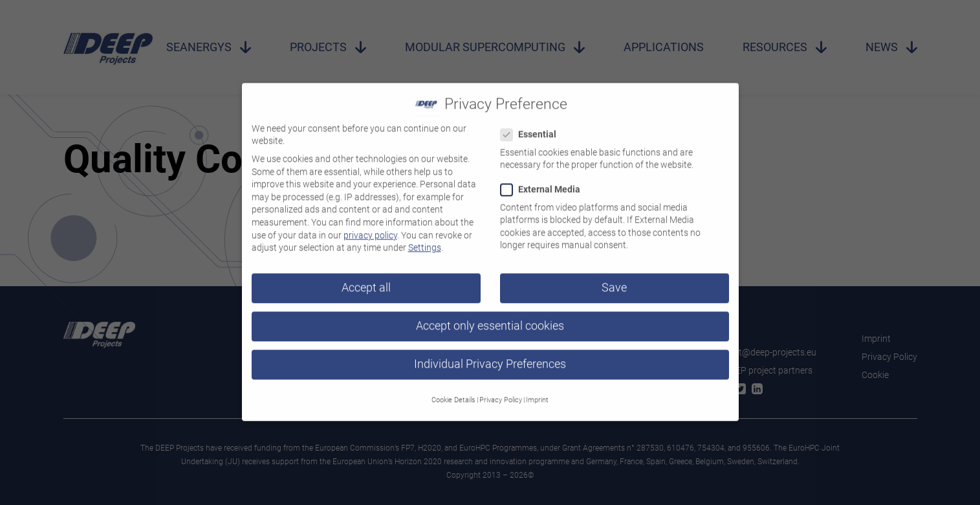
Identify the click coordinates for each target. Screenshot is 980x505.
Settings (425, 241)
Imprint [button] (537, 393)
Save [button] (614, 282)
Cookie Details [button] (453, 393)
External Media (544, 184)
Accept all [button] (366, 282)
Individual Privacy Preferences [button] (490, 358)
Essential (532, 129)
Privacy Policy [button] (501, 393)
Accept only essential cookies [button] (490, 320)
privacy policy (370, 229)
